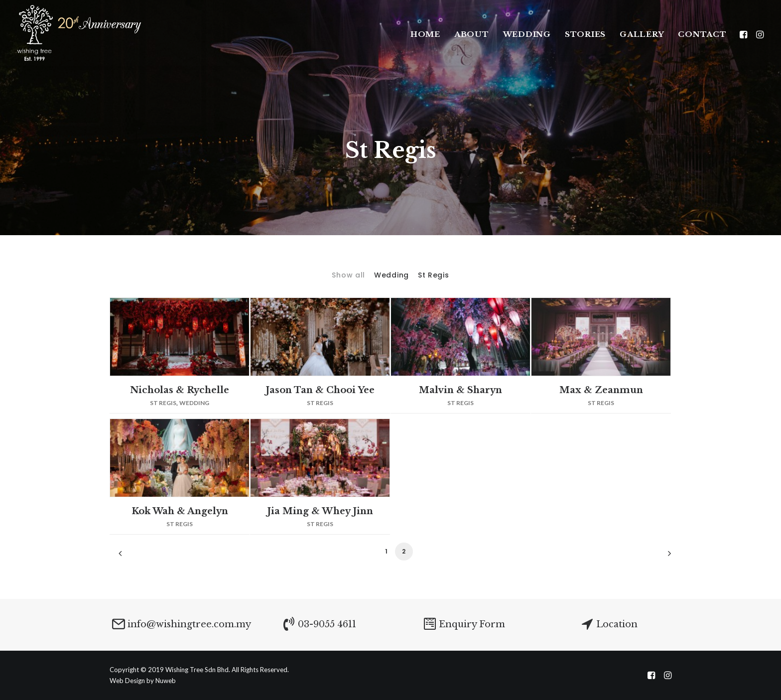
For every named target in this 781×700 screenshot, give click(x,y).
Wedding (391, 275)
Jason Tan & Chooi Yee (320, 390)
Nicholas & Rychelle (180, 390)
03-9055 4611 (327, 624)
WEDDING (527, 34)
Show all (348, 275)
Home (425, 34)
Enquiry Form (472, 624)
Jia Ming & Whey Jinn (320, 511)
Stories (585, 34)
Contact (702, 34)
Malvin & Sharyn (460, 390)
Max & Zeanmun (601, 390)
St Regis (434, 275)
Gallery (642, 34)
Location (617, 624)
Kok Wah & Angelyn (180, 511)
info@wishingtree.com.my (189, 624)
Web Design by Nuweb (143, 681)
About (472, 34)
